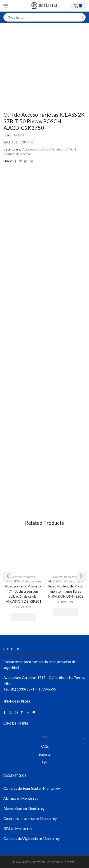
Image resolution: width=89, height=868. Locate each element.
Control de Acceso (18, 154)
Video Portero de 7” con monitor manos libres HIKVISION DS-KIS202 (66, 591)
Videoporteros (32, 581)
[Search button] (81, 17)
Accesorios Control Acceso (42, 149)
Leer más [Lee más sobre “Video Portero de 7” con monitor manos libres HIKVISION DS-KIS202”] (66, 612)
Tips (44, 762)
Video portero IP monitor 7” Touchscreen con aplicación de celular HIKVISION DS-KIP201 (23, 594)
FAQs (45, 746)
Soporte (44, 754)
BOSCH (20, 135)
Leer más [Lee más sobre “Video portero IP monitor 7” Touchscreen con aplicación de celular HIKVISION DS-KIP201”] (23, 617)
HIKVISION (23, 607)
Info (44, 737)
